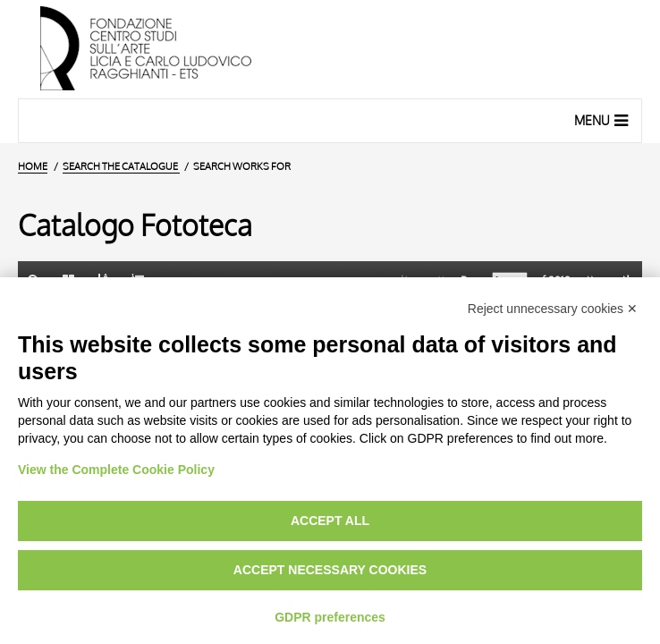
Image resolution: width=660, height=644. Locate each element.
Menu (603, 120)
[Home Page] (330, 49)
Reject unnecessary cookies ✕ (553, 309)
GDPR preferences (330, 617)
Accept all (330, 521)
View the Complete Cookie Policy (116, 470)
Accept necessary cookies (330, 570)
